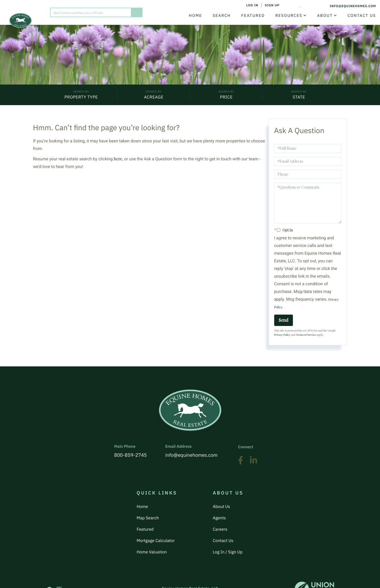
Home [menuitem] (192, 15)
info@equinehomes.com (346, 6)
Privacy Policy (282, 336)
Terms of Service (306, 336)
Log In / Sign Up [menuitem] (228, 530)
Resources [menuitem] (285, 15)
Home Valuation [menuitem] (152, 530)
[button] (137, 11)
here (118, 160)
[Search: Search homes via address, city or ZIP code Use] (91, 11)
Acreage (154, 98)
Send (284, 322)
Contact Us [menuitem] (358, 15)
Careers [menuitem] (220, 515)
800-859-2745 (297, 6)
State (299, 98)
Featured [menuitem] (249, 15)
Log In (243, 6)
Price (226, 98)
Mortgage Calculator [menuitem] (156, 522)
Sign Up (263, 6)
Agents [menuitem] (219, 507)
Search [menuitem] (218, 15)
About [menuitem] (321, 15)
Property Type (81, 98)
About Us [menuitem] (221, 500)
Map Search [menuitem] (148, 507)
